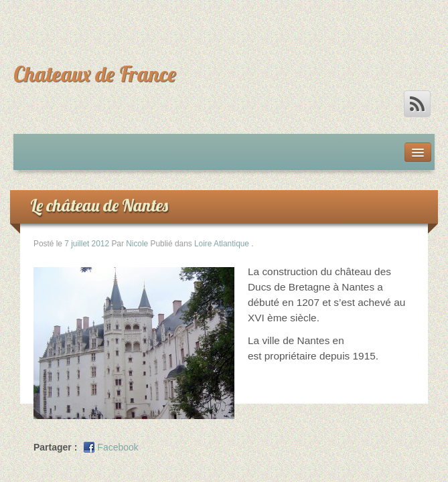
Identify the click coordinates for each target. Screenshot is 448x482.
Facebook (118, 447)
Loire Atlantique (222, 244)
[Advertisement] (170, 20)
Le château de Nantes (99, 205)
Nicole (137, 244)
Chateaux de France (95, 74)
